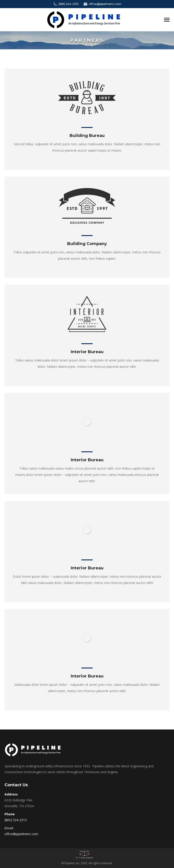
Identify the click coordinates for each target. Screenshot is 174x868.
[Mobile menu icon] (167, 20)
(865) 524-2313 (66, 4)
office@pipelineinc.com (102, 4)
